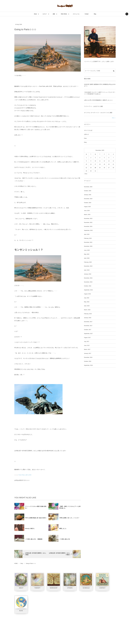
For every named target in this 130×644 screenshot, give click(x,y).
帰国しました (63, 530)
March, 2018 (87, 310)
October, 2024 (88, 203)
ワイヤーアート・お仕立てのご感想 (93, 106)
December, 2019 (88, 266)
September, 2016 (88, 365)
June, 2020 (87, 250)
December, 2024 (88, 199)
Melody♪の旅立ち (30, 530)
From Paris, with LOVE (25, 475)
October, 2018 (88, 286)
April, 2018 (87, 306)
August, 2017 (87, 338)
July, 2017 (87, 342)
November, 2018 (88, 282)
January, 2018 (88, 318)
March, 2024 (87, 215)
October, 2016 (88, 361)
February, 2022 (88, 238)
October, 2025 (88, 191)
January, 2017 (88, 353)
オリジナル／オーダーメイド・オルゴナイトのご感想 (98, 113)
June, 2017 (87, 345)
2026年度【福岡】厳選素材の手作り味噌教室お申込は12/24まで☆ (100, 85)
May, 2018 (87, 302)
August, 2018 (87, 294)
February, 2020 (88, 262)
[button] (127, 14)
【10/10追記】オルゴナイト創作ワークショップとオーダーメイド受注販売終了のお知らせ (100, 93)
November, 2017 (88, 326)
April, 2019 (87, 270)
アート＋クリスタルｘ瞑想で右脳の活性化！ (36, 508)
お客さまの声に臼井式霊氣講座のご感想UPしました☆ (98, 100)
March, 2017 (87, 349)
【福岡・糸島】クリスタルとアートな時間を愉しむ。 (70, 508)
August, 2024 (87, 207)
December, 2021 (88, 242)
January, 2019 (88, 274)
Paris (85, 138)
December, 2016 (88, 357)
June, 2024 (87, 211)
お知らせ (86, 134)
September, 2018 (88, 290)
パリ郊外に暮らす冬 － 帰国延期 (34, 540)
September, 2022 (88, 230)
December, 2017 (88, 322)
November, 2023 (88, 219)
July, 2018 (87, 298)
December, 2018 (88, 278)
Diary (85, 142)
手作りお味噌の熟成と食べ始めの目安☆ (36, 519)
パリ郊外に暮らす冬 (65, 540)
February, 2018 (88, 314)
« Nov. (86, 174)
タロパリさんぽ (88, 130)
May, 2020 (87, 254)
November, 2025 (88, 187)
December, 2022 (88, 222)
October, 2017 (88, 330)
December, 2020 (88, 246)
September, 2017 (88, 334)
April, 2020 (87, 258)
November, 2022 (88, 226)
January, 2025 (88, 195)
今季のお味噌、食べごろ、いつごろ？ (69, 519)
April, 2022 (87, 234)
